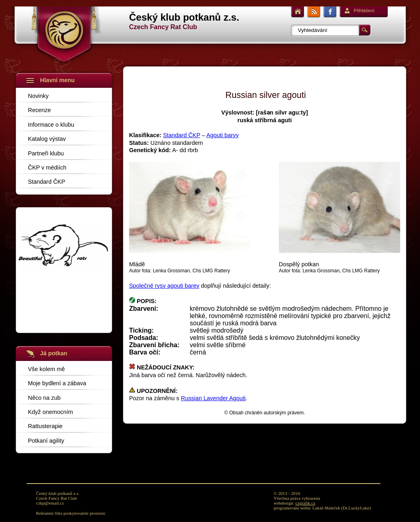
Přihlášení (364, 11)
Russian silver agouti (266, 95)
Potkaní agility (46, 440)
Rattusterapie (45, 426)
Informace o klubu (51, 124)
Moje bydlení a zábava (57, 383)
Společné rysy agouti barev (164, 286)
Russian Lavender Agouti (213, 398)
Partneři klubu (46, 153)
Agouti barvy (223, 135)
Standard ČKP (47, 181)
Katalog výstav (47, 139)
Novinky (38, 96)
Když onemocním (50, 412)
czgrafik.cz (305, 503)
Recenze (39, 110)
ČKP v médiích (47, 167)
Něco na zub (44, 398)
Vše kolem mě (46, 369)
